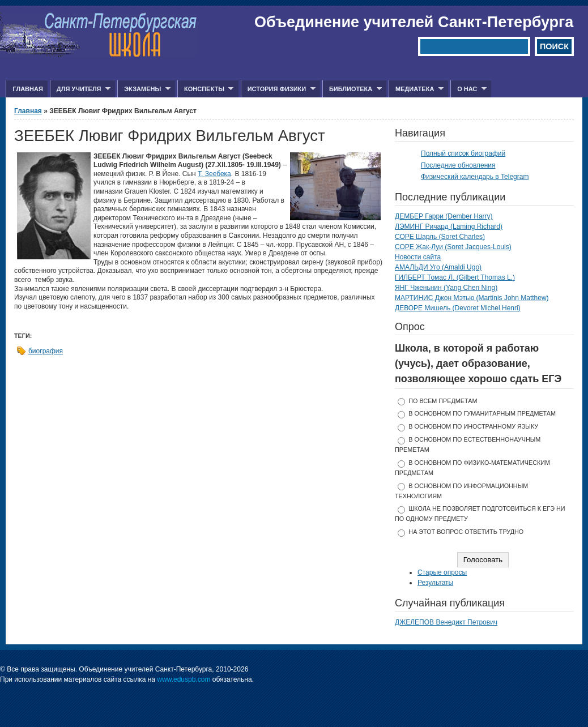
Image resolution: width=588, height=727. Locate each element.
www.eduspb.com (184, 679)
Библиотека (352, 89)
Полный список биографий (463, 153)
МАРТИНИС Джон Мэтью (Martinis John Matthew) (472, 298)
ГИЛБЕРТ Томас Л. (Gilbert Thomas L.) (455, 277)
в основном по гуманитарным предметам (482, 413)
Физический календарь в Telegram (475, 177)
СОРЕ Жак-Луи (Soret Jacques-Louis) (453, 247)
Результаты (435, 583)
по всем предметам (443, 401)
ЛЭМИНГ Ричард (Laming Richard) (449, 226)
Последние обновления (458, 165)
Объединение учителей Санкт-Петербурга (414, 22)
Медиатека (416, 89)
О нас (468, 89)
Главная (27, 89)
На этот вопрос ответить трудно (466, 532)
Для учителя (80, 89)
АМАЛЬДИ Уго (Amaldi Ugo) (438, 267)
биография (46, 351)
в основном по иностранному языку (473, 426)
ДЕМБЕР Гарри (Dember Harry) (444, 216)
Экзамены (144, 89)
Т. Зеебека (214, 174)
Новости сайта (418, 257)
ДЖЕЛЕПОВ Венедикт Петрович (446, 622)
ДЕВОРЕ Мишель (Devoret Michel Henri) (458, 308)
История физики (278, 89)
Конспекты (205, 89)
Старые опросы (442, 572)
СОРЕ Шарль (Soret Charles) (440, 237)
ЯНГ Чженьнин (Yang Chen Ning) (446, 288)
